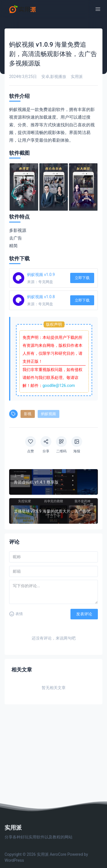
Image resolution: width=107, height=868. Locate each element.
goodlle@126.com (59, 385)
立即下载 (82, 278)
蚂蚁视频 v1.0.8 (41, 297)
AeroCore (58, 854)
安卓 (45, 77)
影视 (28, 414)
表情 (16, 614)
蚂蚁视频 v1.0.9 (41, 275)
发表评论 (84, 614)
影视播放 (58, 77)
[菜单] (98, 9)
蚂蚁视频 (49, 414)
